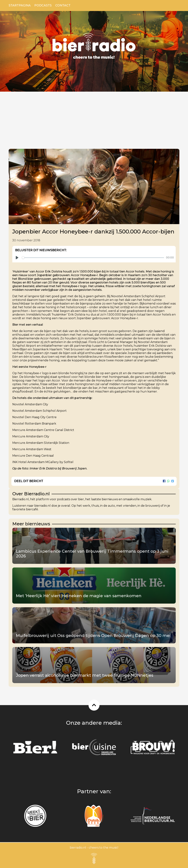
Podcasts (43, 5)
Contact (63, 5)
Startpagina (20, 5)
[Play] (17, 258)
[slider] (93, 258)
